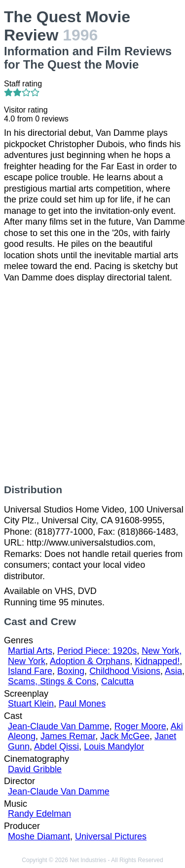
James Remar (68, 736)
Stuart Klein (31, 704)
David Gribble (35, 769)
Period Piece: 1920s (97, 651)
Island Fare (30, 671)
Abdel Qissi (56, 747)
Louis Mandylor (114, 747)
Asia (173, 671)
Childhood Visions (125, 671)
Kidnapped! (157, 661)
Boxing (71, 671)
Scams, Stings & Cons (52, 681)
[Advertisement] (92, 383)
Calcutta (117, 681)
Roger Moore (140, 726)
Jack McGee (125, 736)
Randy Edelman (39, 814)
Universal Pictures (111, 836)
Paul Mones (82, 704)
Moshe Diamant (39, 836)
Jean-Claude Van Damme (59, 726)
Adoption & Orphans (90, 661)
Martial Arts (30, 651)
